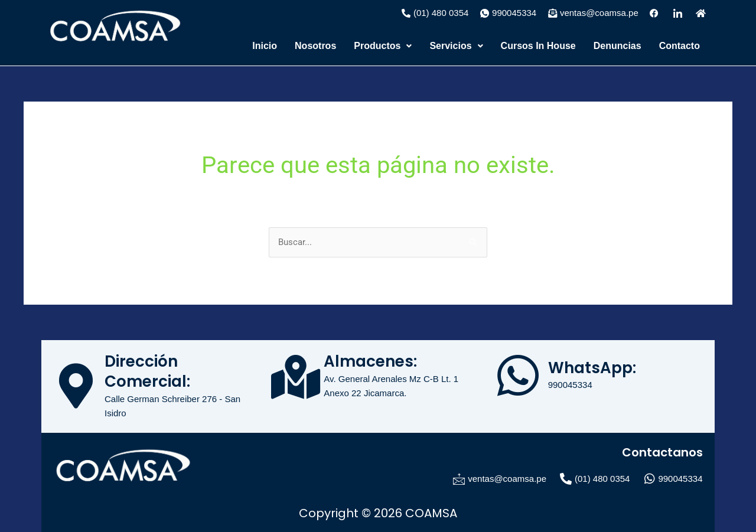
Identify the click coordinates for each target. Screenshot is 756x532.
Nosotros (315, 46)
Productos (383, 46)
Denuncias (617, 46)
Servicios (456, 46)
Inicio (265, 46)
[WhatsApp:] (518, 376)
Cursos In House (538, 46)
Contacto (680, 46)
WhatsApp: (592, 368)
